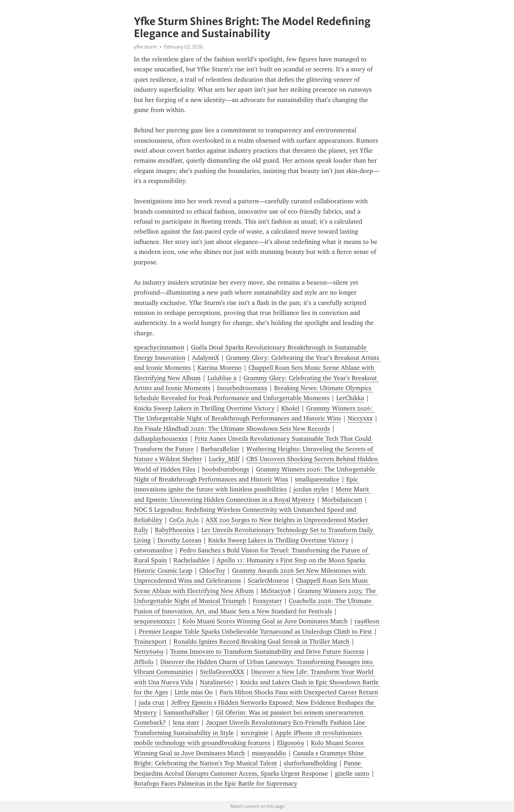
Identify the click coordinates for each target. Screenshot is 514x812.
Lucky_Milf (224, 459)
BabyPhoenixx (175, 530)
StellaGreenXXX (222, 672)
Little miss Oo (194, 692)
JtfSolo (144, 662)
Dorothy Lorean (179, 540)
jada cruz (152, 703)
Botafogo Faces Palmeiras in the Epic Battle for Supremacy (216, 783)
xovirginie (255, 733)
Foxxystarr (267, 601)
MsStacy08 (276, 591)
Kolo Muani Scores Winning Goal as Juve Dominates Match (265, 621)
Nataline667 (217, 682)
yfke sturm (145, 47)
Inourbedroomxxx (242, 388)
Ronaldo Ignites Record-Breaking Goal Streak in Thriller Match (261, 642)
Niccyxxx (360, 418)
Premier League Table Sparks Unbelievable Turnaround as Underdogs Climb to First (255, 632)
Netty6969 (149, 652)
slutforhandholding (310, 763)
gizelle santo (352, 773)
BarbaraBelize (220, 449)
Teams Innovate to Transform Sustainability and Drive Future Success (267, 652)
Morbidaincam (342, 500)
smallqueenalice (317, 479)
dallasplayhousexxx (161, 439)
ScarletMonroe (268, 581)
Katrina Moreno (220, 368)
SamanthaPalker (186, 713)
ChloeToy (212, 571)
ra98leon (367, 621)
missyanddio (269, 753)
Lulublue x (222, 378)
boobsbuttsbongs (226, 469)
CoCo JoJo (184, 520)
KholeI (290, 408)
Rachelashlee (192, 560)
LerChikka (350, 398)
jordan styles (311, 489)
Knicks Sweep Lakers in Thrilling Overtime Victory (204, 408)
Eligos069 (291, 743)
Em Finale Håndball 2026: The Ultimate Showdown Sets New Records (232, 429)
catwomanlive (153, 550)
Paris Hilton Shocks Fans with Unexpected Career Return (299, 692)
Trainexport (150, 642)
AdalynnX (206, 358)
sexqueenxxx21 (155, 621)
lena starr (186, 722)
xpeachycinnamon (159, 347)
